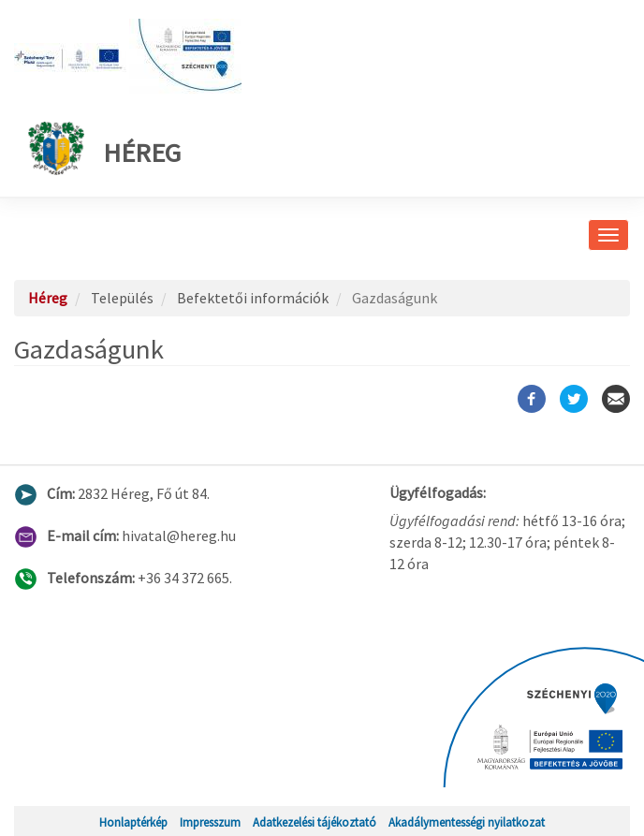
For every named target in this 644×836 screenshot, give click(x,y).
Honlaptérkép (133, 822)
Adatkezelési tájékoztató (315, 822)
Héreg (104, 148)
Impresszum (210, 822)
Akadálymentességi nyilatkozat (467, 822)
